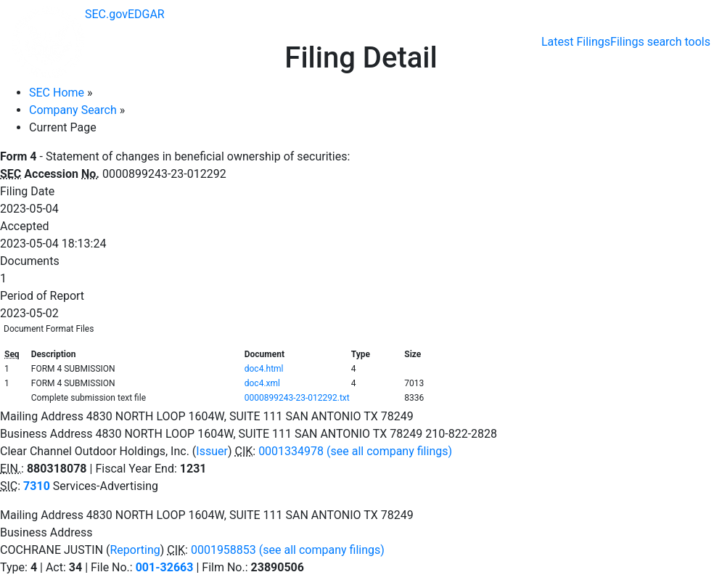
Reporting (135, 550)
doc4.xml (262, 383)
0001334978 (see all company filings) (355, 451)
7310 (37, 486)
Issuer (212, 451)
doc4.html (264, 369)
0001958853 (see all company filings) (288, 550)
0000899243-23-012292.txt (297, 398)
